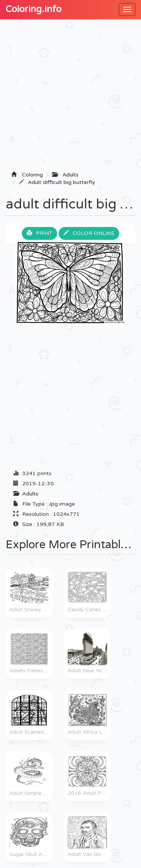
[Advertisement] (70, 97)
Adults (30, 494)
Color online (89, 233)
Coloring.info (33, 9)
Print (39, 233)
